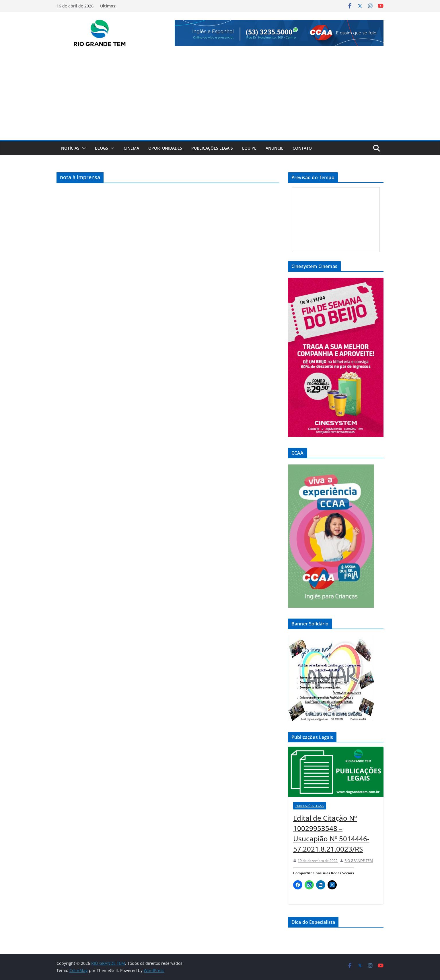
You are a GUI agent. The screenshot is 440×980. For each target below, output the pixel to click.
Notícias (70, 148)
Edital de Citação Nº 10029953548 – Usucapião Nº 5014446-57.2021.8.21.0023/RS (331, 833)
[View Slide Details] (279, 33)
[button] (83, 148)
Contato (302, 148)
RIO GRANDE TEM (359, 861)
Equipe (249, 148)
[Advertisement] (220, 97)
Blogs (102, 148)
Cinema (131, 148)
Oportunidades (165, 148)
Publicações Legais (212, 148)
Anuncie (274, 148)
